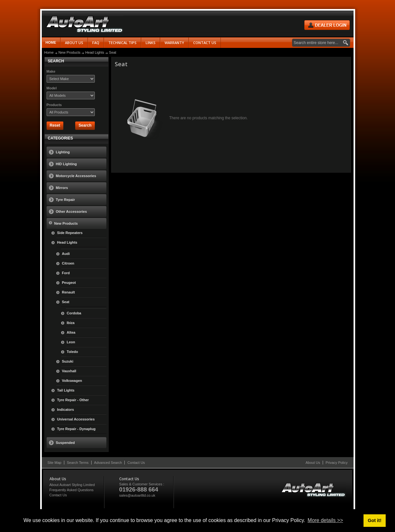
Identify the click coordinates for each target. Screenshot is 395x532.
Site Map (54, 463)
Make (51, 71)
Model (52, 88)
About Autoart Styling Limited (72, 485)
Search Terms (78, 463)
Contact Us (136, 463)
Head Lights (95, 52)
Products (54, 105)
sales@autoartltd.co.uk (137, 495)
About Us (313, 463)
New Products (69, 52)
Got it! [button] (374, 520)
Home (51, 42)
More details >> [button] (325, 520)
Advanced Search (108, 463)
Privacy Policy (337, 463)
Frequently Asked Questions (72, 490)
